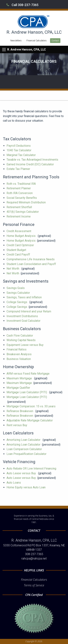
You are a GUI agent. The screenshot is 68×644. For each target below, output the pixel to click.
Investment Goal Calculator (24, 321)
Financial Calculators (37, 41)
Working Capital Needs (21, 340)
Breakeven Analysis (19, 354)
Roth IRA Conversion (20, 193)
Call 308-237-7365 (22, 5)
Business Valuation (19, 359)
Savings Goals (16, 288)
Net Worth (13, 269)
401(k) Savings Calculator (23, 212)
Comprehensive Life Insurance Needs (31, 259)
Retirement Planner (19, 188)
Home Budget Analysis (21, 236)
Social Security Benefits (22, 198)
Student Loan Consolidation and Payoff (32, 264)
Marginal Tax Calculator (21, 155)
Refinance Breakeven (20, 411)
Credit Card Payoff (19, 255)
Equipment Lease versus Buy (25, 345)
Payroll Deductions (19, 146)
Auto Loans (14, 483)
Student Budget (17, 250)
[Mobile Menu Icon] (4, 50)
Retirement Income (19, 216)
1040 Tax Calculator (19, 150)
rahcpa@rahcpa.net (34, 558)
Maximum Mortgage (20, 378)
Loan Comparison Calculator (25, 449)
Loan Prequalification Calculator (27, 454)
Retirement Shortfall (20, 207)
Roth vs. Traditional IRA (21, 184)
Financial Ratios (17, 349)
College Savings (17, 302)
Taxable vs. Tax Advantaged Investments (33, 160)
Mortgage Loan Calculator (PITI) (27, 392)
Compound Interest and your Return (29, 311)
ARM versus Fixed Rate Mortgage (28, 374)
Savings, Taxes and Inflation (24, 297)
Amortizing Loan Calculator (24, 440)
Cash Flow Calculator (20, 336)
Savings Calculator (19, 293)
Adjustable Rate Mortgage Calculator (30, 420)
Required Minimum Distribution (26, 202)
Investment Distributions (23, 316)
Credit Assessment (19, 231)
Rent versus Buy (17, 425)
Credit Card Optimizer (21, 245)
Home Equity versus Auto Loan (26, 487)
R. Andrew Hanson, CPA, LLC (27, 49)
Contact (55, 41)
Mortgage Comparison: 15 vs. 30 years (31, 406)
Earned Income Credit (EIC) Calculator (31, 164)
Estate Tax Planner (19, 169)
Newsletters (16, 41)
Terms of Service (34, 585)
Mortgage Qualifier (19, 388)
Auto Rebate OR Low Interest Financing (32, 469)
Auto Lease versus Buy (22, 473)
